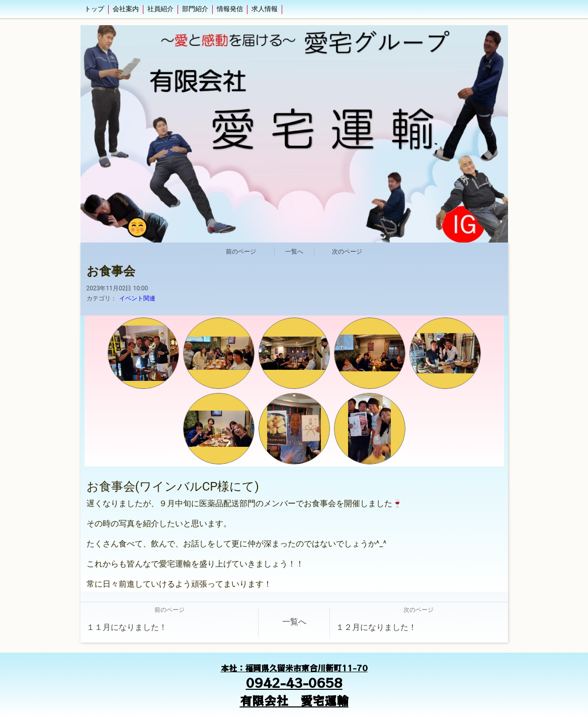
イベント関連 (137, 298)
